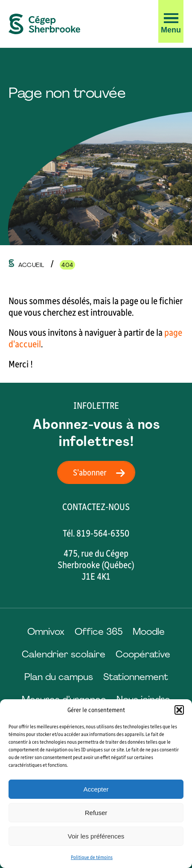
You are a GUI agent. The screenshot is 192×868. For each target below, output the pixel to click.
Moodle (149, 632)
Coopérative (143, 654)
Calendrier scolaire (64, 654)
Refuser (96, 813)
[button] (179, 710)
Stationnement (136, 677)
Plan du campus (59, 677)
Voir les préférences (96, 836)
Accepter (96, 789)
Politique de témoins (92, 857)
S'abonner (102, 472)
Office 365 (99, 632)
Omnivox (46, 632)
